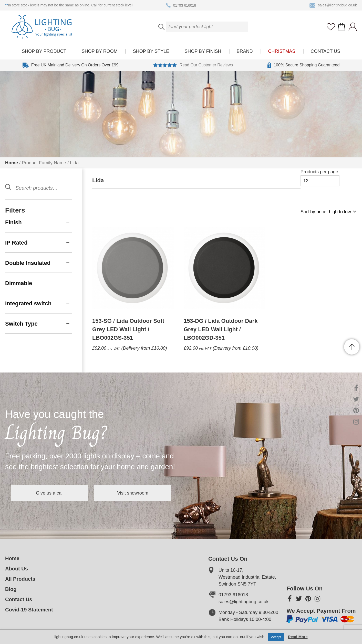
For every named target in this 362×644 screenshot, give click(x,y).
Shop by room (99, 51)
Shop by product (44, 51)
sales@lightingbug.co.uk (333, 5)
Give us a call (50, 493)
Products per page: (320, 178)
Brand (245, 51)
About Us (17, 569)
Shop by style (151, 51)
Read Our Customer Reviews (193, 65)
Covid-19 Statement (29, 610)
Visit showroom (133, 493)
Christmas (282, 51)
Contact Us (325, 51)
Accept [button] (276, 637)
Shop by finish (203, 51)
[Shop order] (326, 214)
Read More (298, 637)
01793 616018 (181, 5)
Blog (11, 589)
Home (12, 163)
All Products (20, 579)
